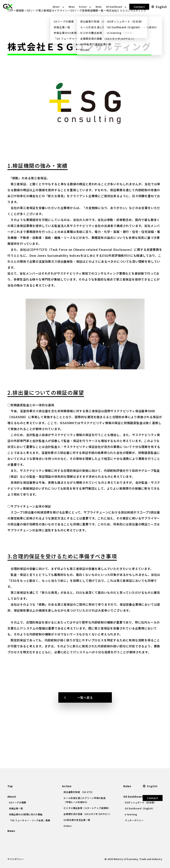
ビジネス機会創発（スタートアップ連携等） (87, 808)
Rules (99, 7)
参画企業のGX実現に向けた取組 (26, 814)
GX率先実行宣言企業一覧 (77, 820)
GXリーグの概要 (18, 802)
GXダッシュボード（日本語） (140, 802)
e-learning (131, 814)
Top (10, 786)
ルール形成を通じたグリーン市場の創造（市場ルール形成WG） (85, 800)
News (72, 7)
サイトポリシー (16, 859)
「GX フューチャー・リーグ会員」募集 (30, 820)
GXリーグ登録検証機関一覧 (87, 24)
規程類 (20, 24)
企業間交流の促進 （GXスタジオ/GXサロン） (88, 814)
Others (68, 826)
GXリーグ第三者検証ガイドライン (47, 24)
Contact (139, 7)
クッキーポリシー (134, 820)
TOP (10, 24)
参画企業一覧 (16, 808)
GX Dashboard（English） (140, 808)
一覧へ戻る (85, 711)
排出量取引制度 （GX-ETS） (79, 792)
